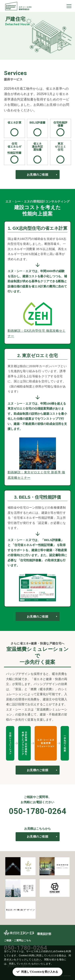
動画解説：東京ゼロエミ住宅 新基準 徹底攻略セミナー (36, 475)
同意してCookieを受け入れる (40, 972)
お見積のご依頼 (37, 175)
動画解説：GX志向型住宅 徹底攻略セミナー (37, 333)
